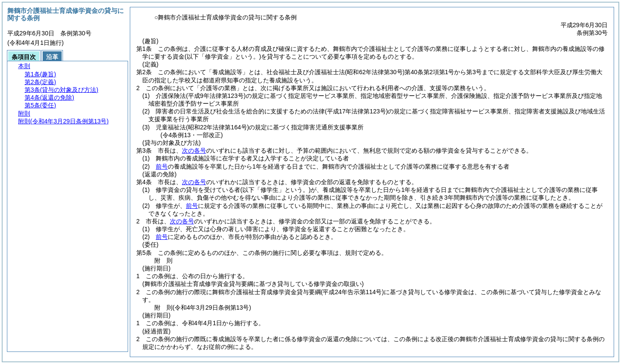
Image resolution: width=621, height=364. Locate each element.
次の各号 (194, 151)
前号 (162, 166)
